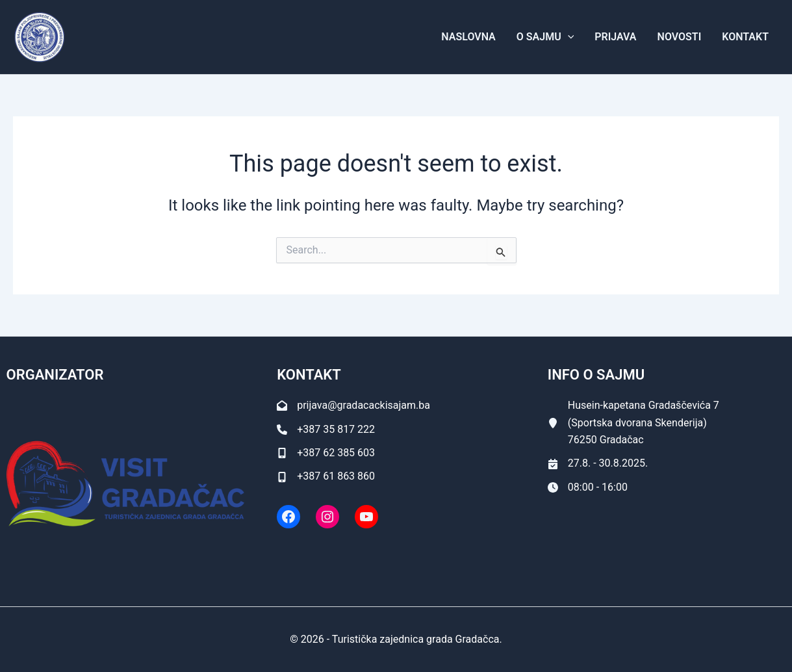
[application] (568, 37)
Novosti (680, 37)
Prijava (615, 37)
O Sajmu (545, 37)
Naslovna (468, 37)
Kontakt (745, 37)
